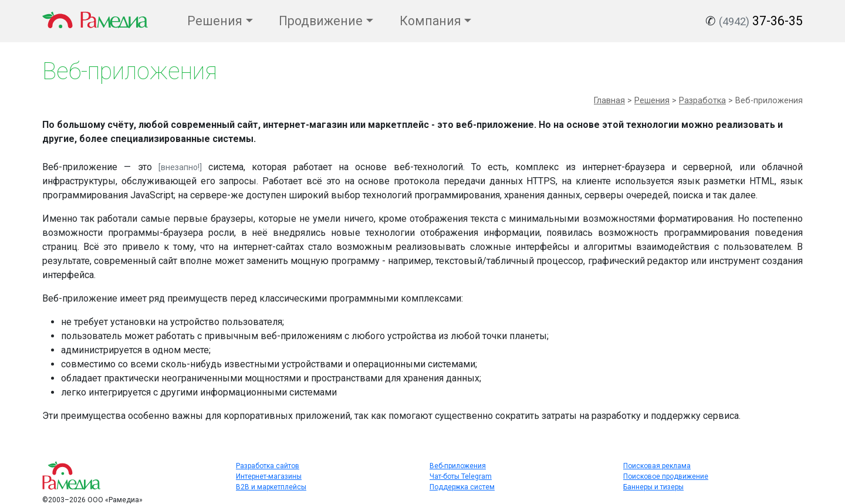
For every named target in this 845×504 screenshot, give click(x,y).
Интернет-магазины (269, 476)
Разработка (702, 101)
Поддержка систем (462, 487)
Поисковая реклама (657, 466)
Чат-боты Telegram (461, 476)
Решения (652, 101)
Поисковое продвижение (666, 476)
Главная (609, 101)
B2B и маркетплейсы (271, 487)
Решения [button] (215, 21)
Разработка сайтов (268, 466)
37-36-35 (761, 21)
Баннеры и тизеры (653, 487)
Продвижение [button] (321, 21)
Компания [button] (430, 21)
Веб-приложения (458, 466)
